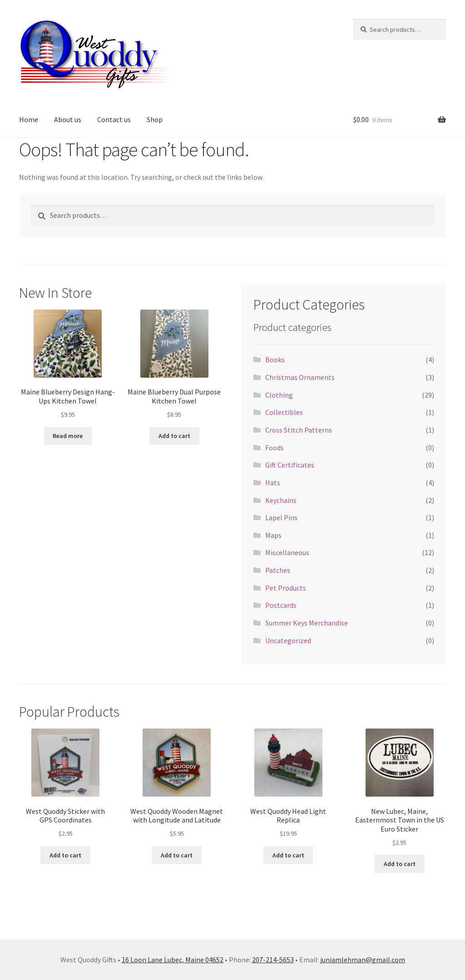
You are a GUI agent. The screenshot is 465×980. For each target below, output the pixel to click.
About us (68, 119)
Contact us (114, 119)
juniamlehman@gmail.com (363, 960)
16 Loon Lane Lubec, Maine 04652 (173, 960)
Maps (273, 535)
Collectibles (284, 412)
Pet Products (286, 588)
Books (275, 359)
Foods (275, 448)
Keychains (281, 500)
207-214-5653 (273, 960)
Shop (155, 119)
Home (29, 119)
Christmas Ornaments (300, 377)
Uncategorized (288, 640)
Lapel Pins (281, 517)
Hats (273, 483)
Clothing (279, 395)
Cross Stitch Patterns (299, 430)
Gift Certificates (290, 465)
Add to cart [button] (174, 436)
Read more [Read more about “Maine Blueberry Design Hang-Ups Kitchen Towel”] (68, 436)
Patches (278, 570)
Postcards (281, 605)
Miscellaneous (287, 552)
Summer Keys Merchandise (307, 623)
